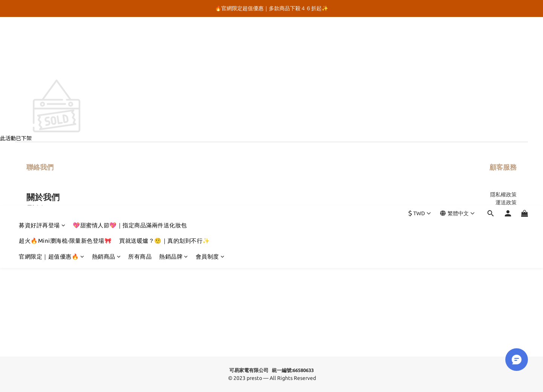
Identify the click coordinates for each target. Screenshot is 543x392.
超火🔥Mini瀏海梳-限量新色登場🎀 (65, 52)
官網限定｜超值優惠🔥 (52, 68)
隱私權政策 (503, 194)
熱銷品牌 (174, 68)
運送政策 (506, 202)
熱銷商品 (107, 68)
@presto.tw (54, 217)
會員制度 (210, 68)
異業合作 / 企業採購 (493, 218)
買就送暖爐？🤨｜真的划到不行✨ (165, 52)
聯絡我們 (40, 167)
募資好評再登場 (42, 37)
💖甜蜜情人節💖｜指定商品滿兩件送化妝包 (130, 37)
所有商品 (140, 68)
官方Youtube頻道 (50, 235)
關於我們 (43, 197)
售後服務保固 (501, 210)
